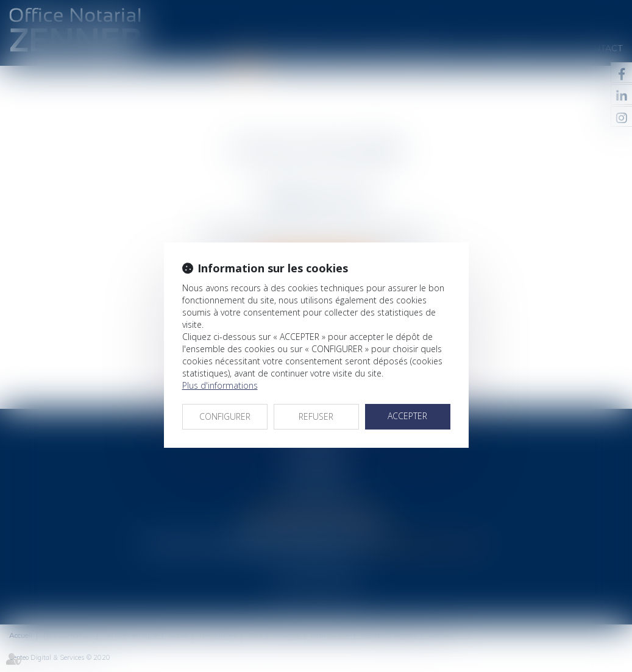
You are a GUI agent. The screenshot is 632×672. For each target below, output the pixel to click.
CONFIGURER (225, 416)
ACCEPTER (407, 416)
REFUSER (316, 416)
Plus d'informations (220, 385)
